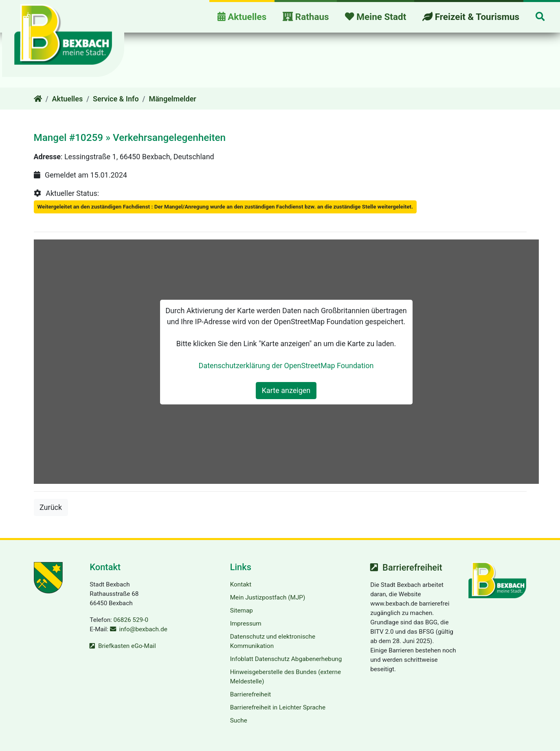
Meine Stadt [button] (376, 17)
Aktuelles (68, 99)
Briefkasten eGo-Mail (127, 646)
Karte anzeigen (286, 390)
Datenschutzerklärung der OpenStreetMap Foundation (286, 366)
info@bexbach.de (143, 629)
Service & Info (116, 99)
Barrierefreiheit (251, 694)
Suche (239, 720)
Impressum (246, 624)
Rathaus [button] (306, 17)
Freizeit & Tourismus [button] (471, 17)
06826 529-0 (131, 620)
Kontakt (241, 584)
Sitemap (242, 610)
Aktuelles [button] (242, 17)
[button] (540, 17)
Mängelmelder (172, 99)
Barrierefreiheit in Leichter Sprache (278, 707)
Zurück (54, 506)
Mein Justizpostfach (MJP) (268, 597)
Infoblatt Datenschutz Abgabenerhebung (286, 659)
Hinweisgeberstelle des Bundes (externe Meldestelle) (285, 677)
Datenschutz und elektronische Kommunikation (273, 641)
